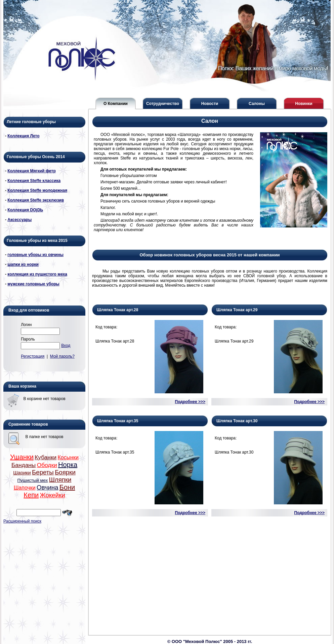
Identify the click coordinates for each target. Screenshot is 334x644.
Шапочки (25, 488)
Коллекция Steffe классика (34, 181)
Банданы (24, 465)
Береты (43, 472)
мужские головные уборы (33, 284)
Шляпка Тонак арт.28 (118, 310)
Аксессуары (19, 220)
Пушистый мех (33, 480)
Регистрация (33, 356)
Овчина (47, 487)
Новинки (304, 104)
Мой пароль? (62, 356)
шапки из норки (23, 264)
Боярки (65, 472)
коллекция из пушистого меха (37, 274)
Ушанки (22, 457)
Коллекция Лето (23, 136)
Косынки (68, 457)
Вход (66, 346)
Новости (210, 104)
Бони (67, 487)
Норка (68, 465)
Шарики (22, 473)
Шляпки (60, 480)
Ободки (47, 465)
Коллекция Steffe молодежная (37, 190)
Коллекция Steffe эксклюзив (36, 200)
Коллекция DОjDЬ (25, 210)
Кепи (31, 495)
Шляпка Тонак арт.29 (237, 310)
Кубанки (46, 457)
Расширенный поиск (22, 521)
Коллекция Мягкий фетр (31, 171)
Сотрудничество (163, 104)
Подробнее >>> (190, 402)
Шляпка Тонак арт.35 (118, 421)
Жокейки (52, 495)
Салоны (257, 104)
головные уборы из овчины (35, 255)
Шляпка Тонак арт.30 (237, 421)
